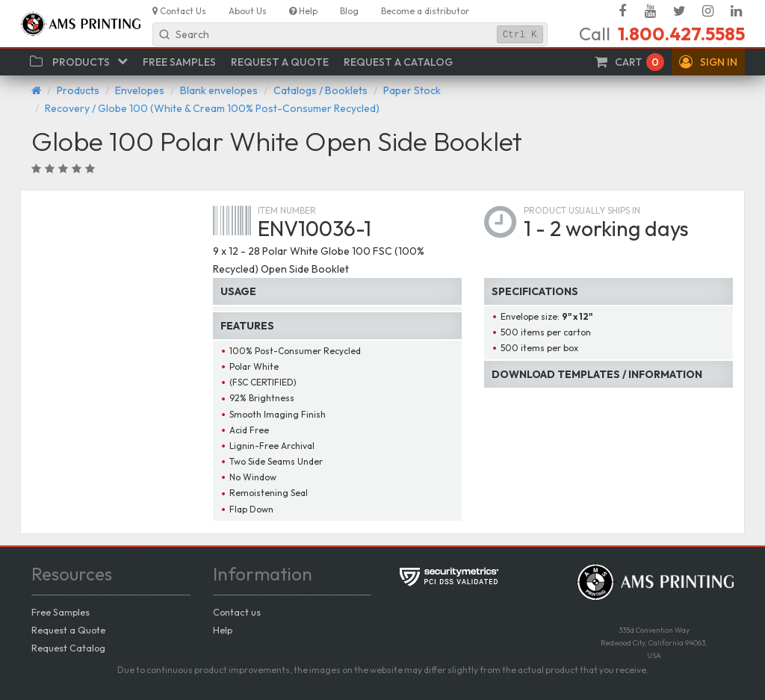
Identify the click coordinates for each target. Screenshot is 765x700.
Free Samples (61, 612)
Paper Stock (412, 90)
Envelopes (140, 90)
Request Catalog (68, 648)
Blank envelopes (219, 90)
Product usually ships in (582, 210)
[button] (708, 62)
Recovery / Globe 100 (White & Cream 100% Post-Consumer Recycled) (212, 108)
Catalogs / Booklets (320, 90)
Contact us (237, 612)
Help (223, 630)
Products (78, 90)
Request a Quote (68, 630)
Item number (287, 210)
